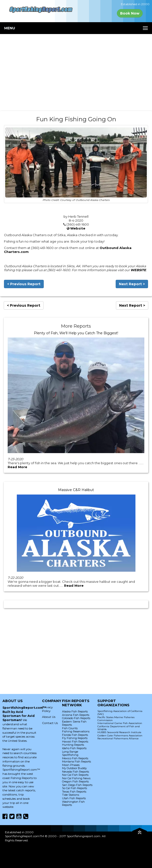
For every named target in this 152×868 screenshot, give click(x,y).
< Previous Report (24, 284)
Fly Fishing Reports (75, 738)
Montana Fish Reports (76, 762)
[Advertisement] (76, 72)
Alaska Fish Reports (75, 711)
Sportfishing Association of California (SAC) (120, 713)
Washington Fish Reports (73, 803)
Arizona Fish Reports (76, 715)
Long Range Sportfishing (70, 753)
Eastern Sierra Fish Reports (74, 723)
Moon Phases (71, 765)
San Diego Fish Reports (77, 785)
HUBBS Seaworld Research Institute (119, 732)
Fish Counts (70, 728)
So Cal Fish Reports (75, 788)
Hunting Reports (73, 745)
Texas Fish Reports (74, 792)
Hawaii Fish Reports (75, 742)
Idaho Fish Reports (74, 748)
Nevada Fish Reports (76, 772)
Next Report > (132, 284)
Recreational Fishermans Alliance (118, 738)
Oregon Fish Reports (75, 781)
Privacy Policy (47, 709)
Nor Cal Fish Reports (75, 775)
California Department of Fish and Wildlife (119, 728)
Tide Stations (71, 795)
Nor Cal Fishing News (76, 778)
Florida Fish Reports (75, 735)
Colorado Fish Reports (76, 718)
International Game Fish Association (120, 723)
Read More (17, 467)
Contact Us (50, 723)
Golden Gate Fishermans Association (120, 735)
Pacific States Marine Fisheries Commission (116, 719)
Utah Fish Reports (74, 798)
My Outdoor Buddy (74, 768)
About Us (49, 717)
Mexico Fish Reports (75, 758)
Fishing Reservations (76, 731)
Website (78, 228)
